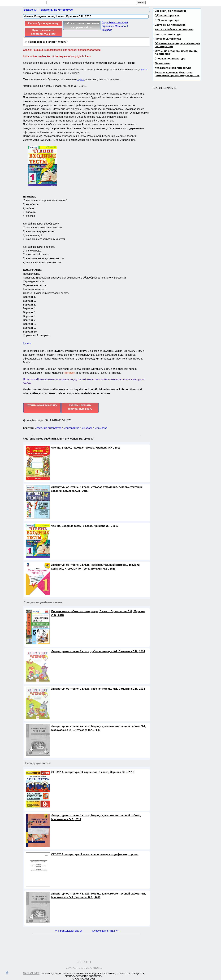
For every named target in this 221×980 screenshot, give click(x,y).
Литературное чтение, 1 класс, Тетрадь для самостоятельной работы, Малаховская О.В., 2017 (96, 817)
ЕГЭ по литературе (167, 20)
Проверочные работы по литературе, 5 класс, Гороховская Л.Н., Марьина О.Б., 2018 (98, 613)
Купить (27, 343)
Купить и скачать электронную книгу (43, 32)
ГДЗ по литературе (167, 16)
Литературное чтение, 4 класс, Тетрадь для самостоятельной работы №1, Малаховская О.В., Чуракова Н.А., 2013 (99, 728)
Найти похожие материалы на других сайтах (82, 25)
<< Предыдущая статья (68, 931)
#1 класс (87, 428)
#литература (72, 428)
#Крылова (101, 428)
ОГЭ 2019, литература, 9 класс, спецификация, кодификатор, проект (95, 854)
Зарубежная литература (170, 25)
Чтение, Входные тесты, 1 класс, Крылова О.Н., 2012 (85, 526)
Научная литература (168, 39)
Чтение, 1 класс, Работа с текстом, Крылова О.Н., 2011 (86, 448)
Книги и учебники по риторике (174, 29)
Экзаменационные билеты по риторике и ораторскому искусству (177, 74)
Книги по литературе (168, 34)
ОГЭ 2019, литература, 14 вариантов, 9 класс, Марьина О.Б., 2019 (93, 772)
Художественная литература (173, 68)
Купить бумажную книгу (43, 23)
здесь (144, 69)
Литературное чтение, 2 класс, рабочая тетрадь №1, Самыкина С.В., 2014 (98, 689)
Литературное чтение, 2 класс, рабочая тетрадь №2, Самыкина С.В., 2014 (98, 651)
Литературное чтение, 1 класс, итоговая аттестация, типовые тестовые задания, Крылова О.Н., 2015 (97, 489)
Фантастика (162, 63)
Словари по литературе (170, 59)
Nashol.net (31, 973)
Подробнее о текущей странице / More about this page (115, 26)
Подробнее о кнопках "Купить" (48, 42)
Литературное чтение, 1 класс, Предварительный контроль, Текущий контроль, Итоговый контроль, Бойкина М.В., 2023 (95, 567)
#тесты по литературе (48, 428)
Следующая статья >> (105, 931)
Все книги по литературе (171, 11)
